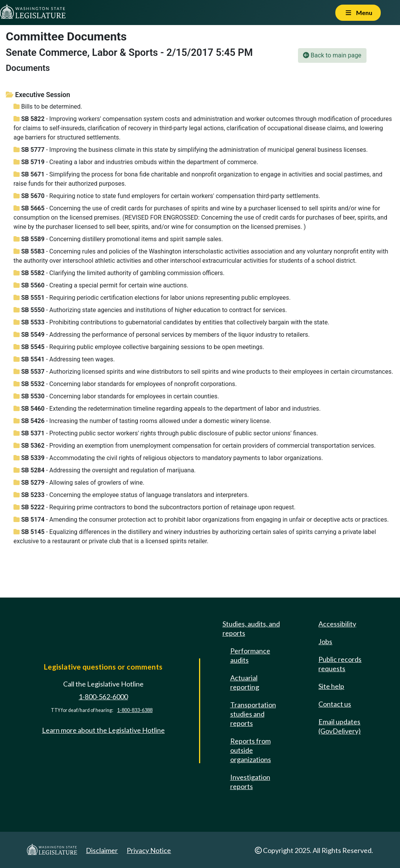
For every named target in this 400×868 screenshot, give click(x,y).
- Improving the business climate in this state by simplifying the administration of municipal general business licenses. (191, 150)
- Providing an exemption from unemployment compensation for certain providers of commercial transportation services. (195, 446)
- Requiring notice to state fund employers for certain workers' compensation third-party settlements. (167, 196)
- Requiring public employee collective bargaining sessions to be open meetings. (139, 347)
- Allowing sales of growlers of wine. (79, 483)
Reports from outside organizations (251, 750)
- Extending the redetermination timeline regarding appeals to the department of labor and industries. (167, 409)
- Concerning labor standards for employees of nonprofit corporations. (125, 384)
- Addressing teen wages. (64, 359)
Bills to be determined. (48, 107)
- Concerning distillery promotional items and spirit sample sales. (118, 239)
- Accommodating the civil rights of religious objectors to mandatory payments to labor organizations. (168, 458)
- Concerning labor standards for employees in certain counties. (116, 396)
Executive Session (38, 95)
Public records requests (340, 664)
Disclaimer (102, 850)
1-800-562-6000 (103, 697)
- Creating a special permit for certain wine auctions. (101, 285)
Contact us (335, 704)
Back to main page (332, 55)
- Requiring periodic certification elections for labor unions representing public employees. (152, 298)
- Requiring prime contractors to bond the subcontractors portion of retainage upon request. (155, 507)
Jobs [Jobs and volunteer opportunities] (325, 641)
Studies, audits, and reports (251, 628)
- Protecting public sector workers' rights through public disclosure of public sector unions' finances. (166, 433)
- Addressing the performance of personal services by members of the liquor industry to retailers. (162, 335)
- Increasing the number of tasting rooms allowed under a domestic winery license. (142, 421)
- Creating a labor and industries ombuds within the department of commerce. (136, 162)
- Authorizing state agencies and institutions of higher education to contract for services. (150, 310)
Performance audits (250, 655)
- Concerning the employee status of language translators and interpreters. (131, 495)
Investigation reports (250, 782)
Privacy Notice (149, 850)
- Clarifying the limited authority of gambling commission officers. (119, 273)
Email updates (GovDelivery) (340, 726)
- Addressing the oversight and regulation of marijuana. (105, 470)
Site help (331, 686)
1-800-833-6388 (135, 710)
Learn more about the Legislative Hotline (103, 730)
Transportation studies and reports (253, 714)
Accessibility (337, 624)
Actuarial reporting (245, 682)
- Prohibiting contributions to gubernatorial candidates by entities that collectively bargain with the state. (171, 322)
